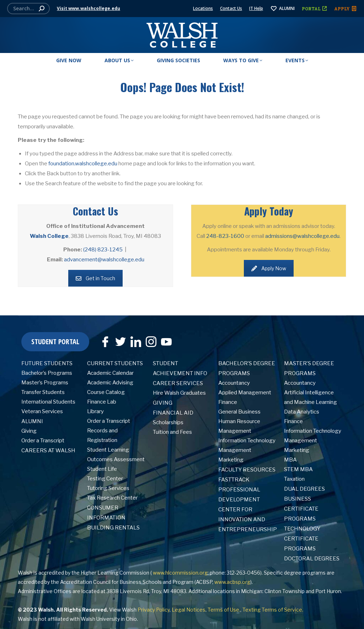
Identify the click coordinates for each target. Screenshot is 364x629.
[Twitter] (119, 339)
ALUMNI (282, 8)
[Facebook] (103, 339)
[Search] (28, 9)
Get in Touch (95, 278)
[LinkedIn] (134, 339)
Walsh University (100, 619)
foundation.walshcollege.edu (83, 164)
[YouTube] (165, 339)
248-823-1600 (225, 236)
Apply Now (269, 268)
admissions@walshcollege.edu (302, 236)
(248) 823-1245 (103, 250)
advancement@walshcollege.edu (104, 260)
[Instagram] (149, 339)
